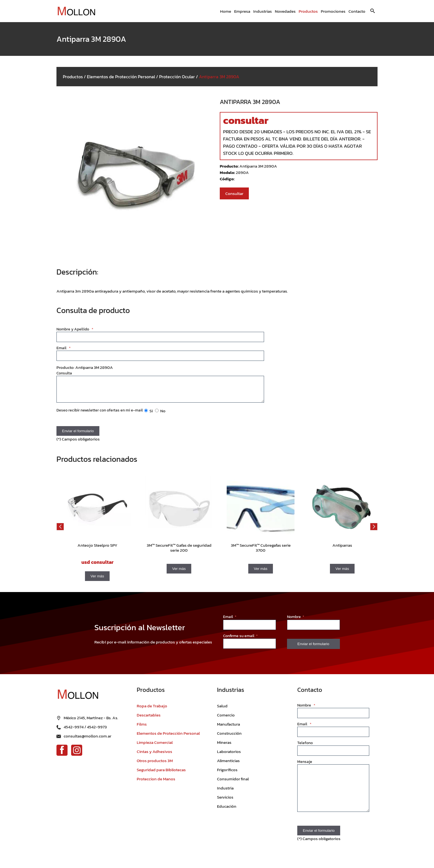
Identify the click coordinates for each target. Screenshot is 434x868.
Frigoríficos (227, 774)
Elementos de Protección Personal (121, 77)
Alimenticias (228, 765)
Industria (225, 792)
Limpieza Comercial (155, 746)
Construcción (229, 737)
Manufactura (228, 728)
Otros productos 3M (155, 765)
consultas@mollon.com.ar (87, 734)
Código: (227, 179)
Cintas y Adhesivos (154, 756)
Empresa (242, 11)
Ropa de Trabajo (152, 710)
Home (226, 11)
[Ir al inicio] (79, 11)
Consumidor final (233, 783)
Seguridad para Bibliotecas (161, 774)
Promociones (333, 11)
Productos (308, 11)
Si (148, 415)
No (160, 415)
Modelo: (228, 172)
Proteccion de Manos (156, 783)
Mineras (224, 746)
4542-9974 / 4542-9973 (85, 725)
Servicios (225, 801)
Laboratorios (229, 756)
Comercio (226, 719)
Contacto (357, 11)
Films (142, 728)
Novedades (285, 11)
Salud (222, 710)
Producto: (230, 166)
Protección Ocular (177, 77)
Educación (227, 810)
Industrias (263, 11)
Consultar (234, 193)
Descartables (149, 719)
